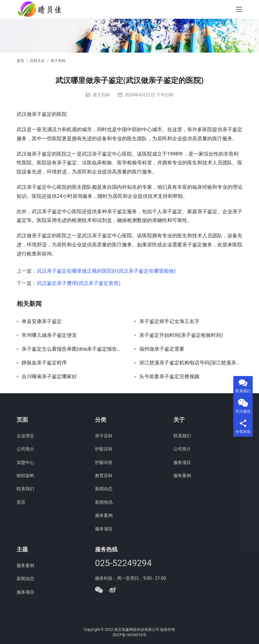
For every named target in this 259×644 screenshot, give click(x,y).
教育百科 (104, 476)
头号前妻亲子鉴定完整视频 (169, 377)
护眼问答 (104, 462)
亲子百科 (101, 95)
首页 (20, 61)
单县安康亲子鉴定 (42, 322)
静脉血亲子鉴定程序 (44, 363)
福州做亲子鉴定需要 (162, 349)
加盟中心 (25, 462)
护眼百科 (104, 449)
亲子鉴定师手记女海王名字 (169, 322)
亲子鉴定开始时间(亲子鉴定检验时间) (181, 335)
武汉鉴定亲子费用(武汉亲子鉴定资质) (79, 283)
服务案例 (104, 515)
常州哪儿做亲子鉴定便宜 (49, 335)
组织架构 (25, 476)
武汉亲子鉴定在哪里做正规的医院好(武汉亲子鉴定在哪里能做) (106, 271)
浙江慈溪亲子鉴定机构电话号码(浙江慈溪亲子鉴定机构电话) (191, 363)
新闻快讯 (104, 502)
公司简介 (25, 449)
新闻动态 (104, 489)
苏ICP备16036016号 (130, 635)
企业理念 (25, 436)
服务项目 (104, 529)
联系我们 (25, 489)
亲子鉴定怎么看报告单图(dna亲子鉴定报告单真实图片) (73, 349)
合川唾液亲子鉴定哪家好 (49, 377)
